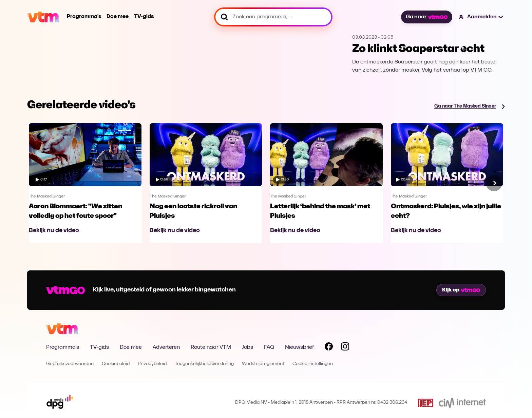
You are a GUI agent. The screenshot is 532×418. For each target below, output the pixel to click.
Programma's (84, 17)
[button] (481, 17)
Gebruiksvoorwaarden (70, 364)
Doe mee (118, 17)
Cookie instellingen (313, 364)
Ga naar (426, 17)
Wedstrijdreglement (263, 364)
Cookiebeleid (116, 364)
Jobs (248, 347)
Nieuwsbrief (299, 347)
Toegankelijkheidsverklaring (204, 364)
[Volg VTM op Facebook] (329, 348)
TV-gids (144, 17)
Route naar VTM (211, 347)
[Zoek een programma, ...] (273, 17)
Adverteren (166, 347)
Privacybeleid (152, 364)
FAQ (269, 347)
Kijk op (461, 290)
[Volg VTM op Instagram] (345, 348)
